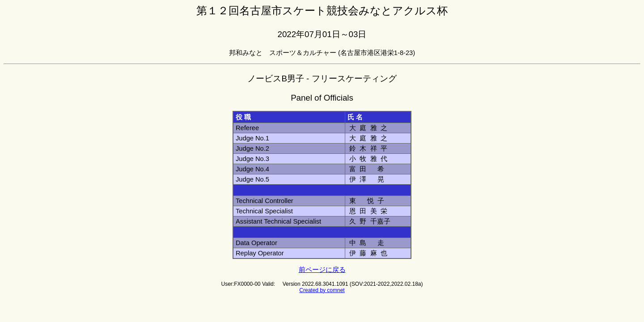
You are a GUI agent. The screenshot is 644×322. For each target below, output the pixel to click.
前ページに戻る (322, 270)
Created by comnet (322, 290)
